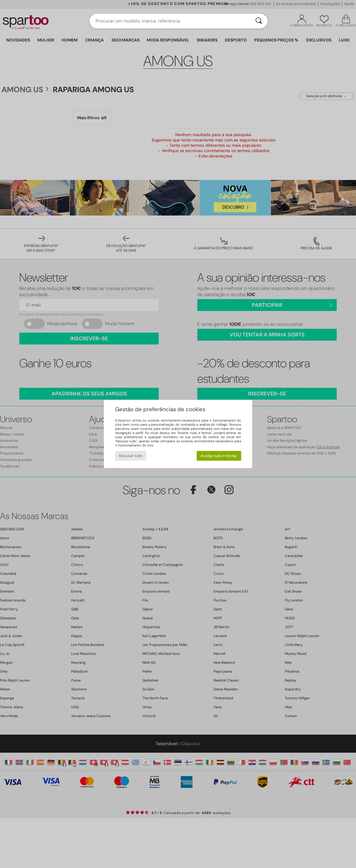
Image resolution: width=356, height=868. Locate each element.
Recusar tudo (131, 456)
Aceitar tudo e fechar (219, 456)
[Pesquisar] (259, 21)
